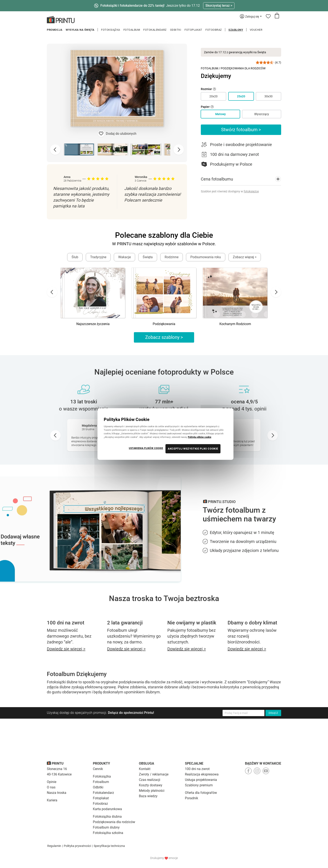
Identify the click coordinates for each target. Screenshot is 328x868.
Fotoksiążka (111, 30)
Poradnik (192, 798)
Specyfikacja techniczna (109, 846)
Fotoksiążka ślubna (107, 817)
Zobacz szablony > (164, 337)
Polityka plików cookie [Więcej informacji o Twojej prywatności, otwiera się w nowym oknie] (200, 437)
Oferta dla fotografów (201, 793)
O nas (51, 787)
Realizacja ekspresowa (202, 774)
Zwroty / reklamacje (154, 774)
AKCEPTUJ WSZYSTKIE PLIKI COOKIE (193, 449)
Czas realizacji (150, 780)
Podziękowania (164, 324)
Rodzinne (172, 257)
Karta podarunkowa (107, 809)
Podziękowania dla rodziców (114, 822)
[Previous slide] (55, 150)
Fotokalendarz (155, 30)
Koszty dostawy (151, 785)
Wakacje (124, 257)
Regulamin (54, 846)
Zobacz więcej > (245, 257)
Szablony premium (199, 785)
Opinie (52, 782)
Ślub (75, 257)
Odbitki (176, 30)
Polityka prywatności (77, 846)
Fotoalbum (132, 30)
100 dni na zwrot (197, 769)
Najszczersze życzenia (93, 324)
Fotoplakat (193, 30)
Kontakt (145, 769)
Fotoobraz (214, 30)
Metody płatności (152, 791)
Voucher (256, 30)
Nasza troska (57, 793)
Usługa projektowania (201, 780)
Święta (148, 257)
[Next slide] (179, 150)
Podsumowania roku (206, 257)
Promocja (55, 30)
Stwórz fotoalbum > (241, 130)
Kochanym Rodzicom (235, 324)
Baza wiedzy (148, 796)
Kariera (52, 800)
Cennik (98, 769)
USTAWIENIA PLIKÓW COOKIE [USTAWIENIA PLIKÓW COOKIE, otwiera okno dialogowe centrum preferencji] (146, 448)
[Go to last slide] (52, 292)
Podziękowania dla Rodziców (243, 68)
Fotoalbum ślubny (106, 827)
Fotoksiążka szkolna (108, 833)
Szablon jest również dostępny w (230, 191)
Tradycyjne (98, 257)
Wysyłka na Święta (80, 30)
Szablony (236, 30)
